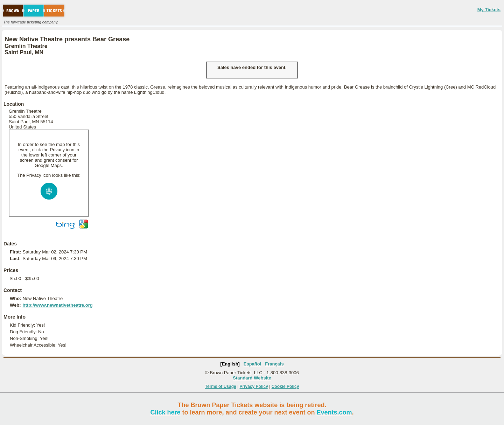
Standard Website (252, 378)
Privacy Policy (254, 386)
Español (253, 364)
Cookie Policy (285, 386)
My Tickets (489, 10)
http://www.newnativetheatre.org (57, 305)
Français (274, 364)
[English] (230, 364)
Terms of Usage (221, 386)
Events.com (334, 412)
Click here (165, 412)
